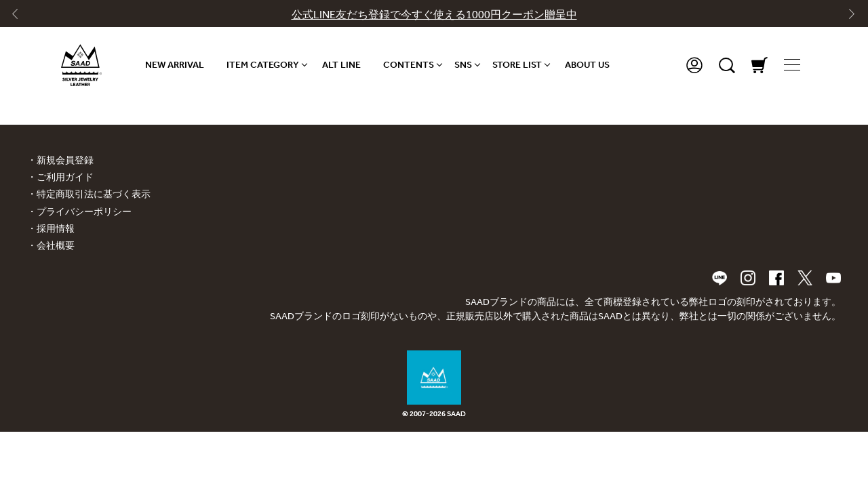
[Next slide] (847, 17)
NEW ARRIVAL (175, 65)
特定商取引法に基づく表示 (94, 194)
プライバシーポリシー (84, 212)
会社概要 (56, 246)
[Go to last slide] (21, 17)
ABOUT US (587, 65)
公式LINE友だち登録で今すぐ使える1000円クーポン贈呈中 (434, 15)
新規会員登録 (65, 160)
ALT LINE (341, 65)
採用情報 (56, 229)
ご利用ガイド (65, 177)
